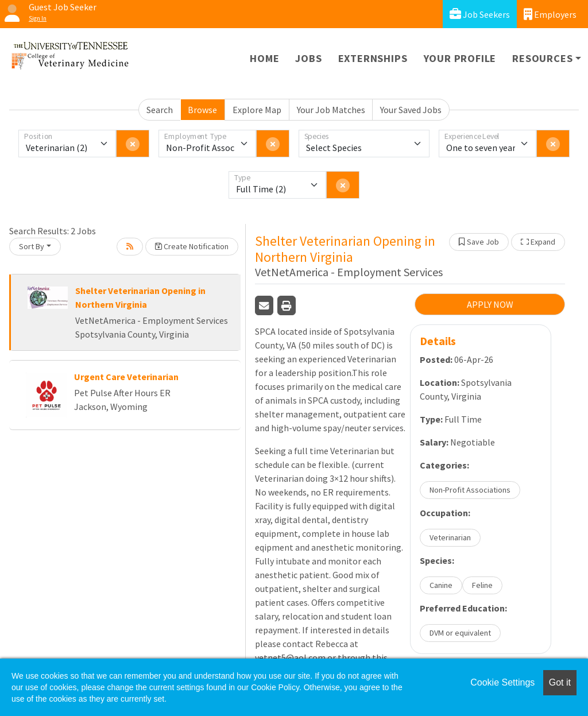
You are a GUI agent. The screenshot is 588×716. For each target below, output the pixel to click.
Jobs (308, 58)
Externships (373, 58)
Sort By (32, 246)
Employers (550, 14)
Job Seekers (480, 14)
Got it (560, 682)
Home (264, 58)
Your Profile (460, 58)
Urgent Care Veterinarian (126, 377)
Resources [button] (542, 58)
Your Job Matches (331, 110)
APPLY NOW (490, 304)
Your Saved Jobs (411, 110)
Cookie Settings (502, 682)
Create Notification (192, 246)
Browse (202, 110)
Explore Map (257, 110)
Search (160, 110)
